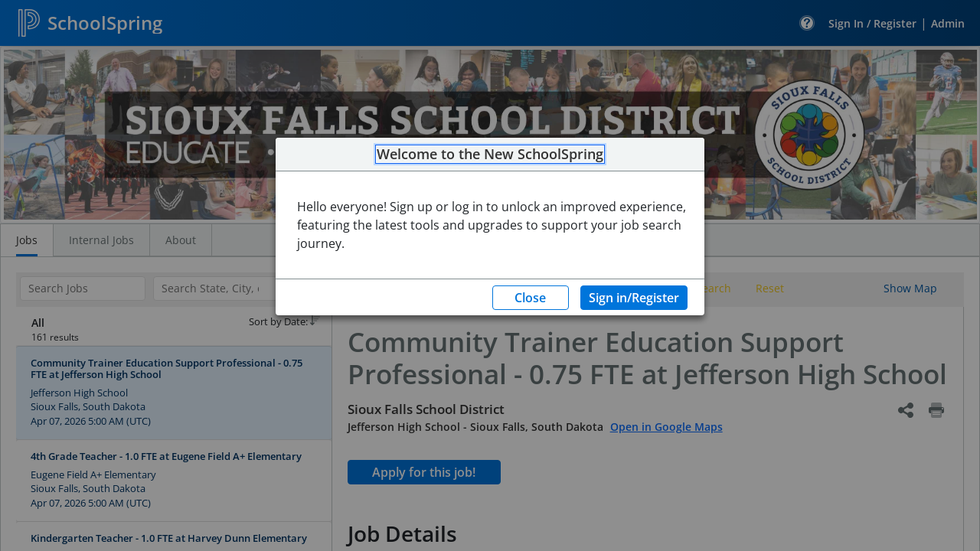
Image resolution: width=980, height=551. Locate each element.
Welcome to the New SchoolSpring (490, 155)
